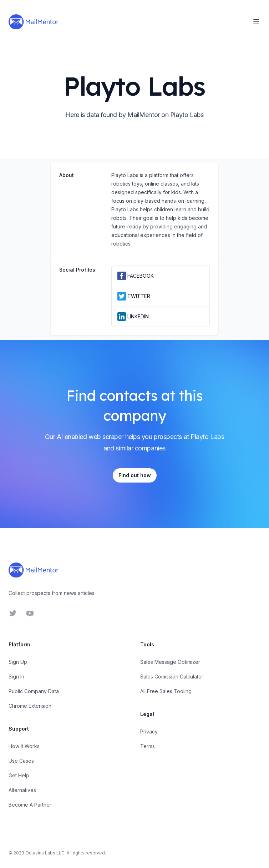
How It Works (24, 746)
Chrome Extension (30, 706)
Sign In (16, 677)
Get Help (19, 775)
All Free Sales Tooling (166, 691)
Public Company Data (34, 691)
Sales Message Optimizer (170, 662)
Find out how (135, 475)
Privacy (149, 731)
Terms (148, 746)
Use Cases (21, 761)
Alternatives (22, 790)
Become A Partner (30, 805)
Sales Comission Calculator (172, 677)
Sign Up (18, 662)
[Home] (34, 22)
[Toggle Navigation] (256, 22)
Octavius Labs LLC (45, 853)
